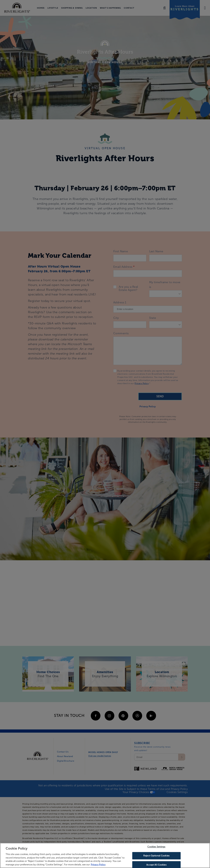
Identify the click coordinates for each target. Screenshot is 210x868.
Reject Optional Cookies (156, 858)
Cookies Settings (156, 849)
